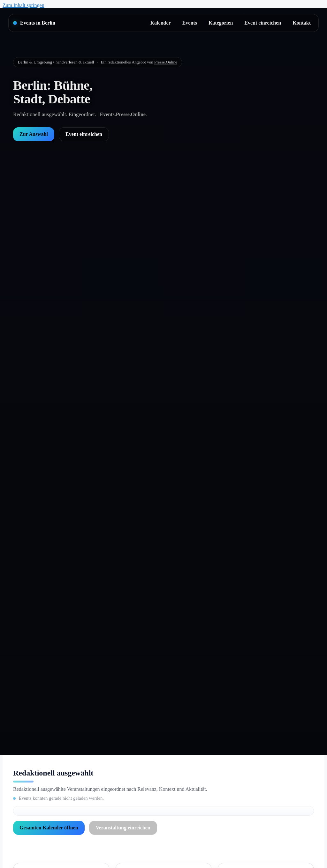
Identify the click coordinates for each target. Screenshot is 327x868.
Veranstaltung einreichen (123, 828)
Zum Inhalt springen (23, 5)
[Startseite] (34, 23)
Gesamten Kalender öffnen (49, 828)
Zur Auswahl (34, 134)
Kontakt (302, 23)
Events (190, 23)
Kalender (161, 23)
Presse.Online (166, 62)
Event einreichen (263, 23)
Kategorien (221, 23)
